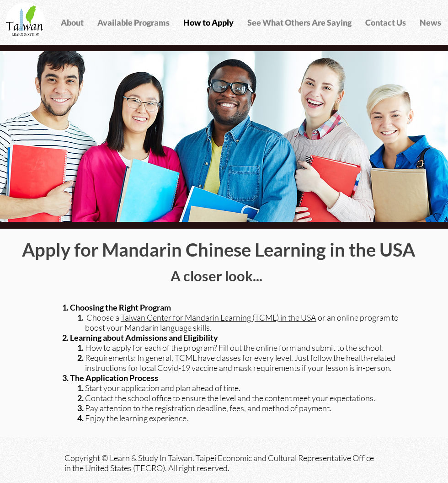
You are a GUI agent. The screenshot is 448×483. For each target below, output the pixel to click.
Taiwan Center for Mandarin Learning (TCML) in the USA (219, 317)
